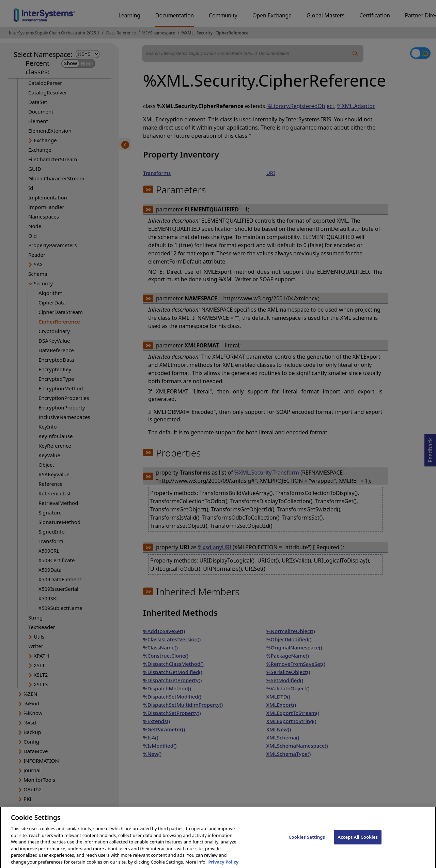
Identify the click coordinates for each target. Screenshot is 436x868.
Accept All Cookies (358, 843)
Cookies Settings (307, 843)
